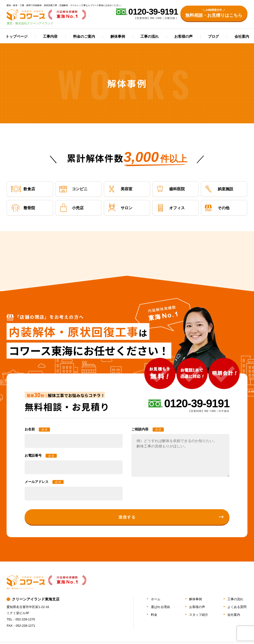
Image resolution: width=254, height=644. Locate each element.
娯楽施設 (219, 189)
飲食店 (23, 189)
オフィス (171, 208)
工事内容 (50, 36)
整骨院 (23, 208)
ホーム (156, 599)
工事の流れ (150, 36)
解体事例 (118, 36)
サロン (120, 208)
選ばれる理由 (160, 607)
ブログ (213, 36)
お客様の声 (183, 36)
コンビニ (73, 189)
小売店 (71, 208)
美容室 (120, 189)
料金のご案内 (84, 36)
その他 (217, 208)
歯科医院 (171, 189)
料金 (154, 615)
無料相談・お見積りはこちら (214, 13)
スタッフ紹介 (199, 615)
